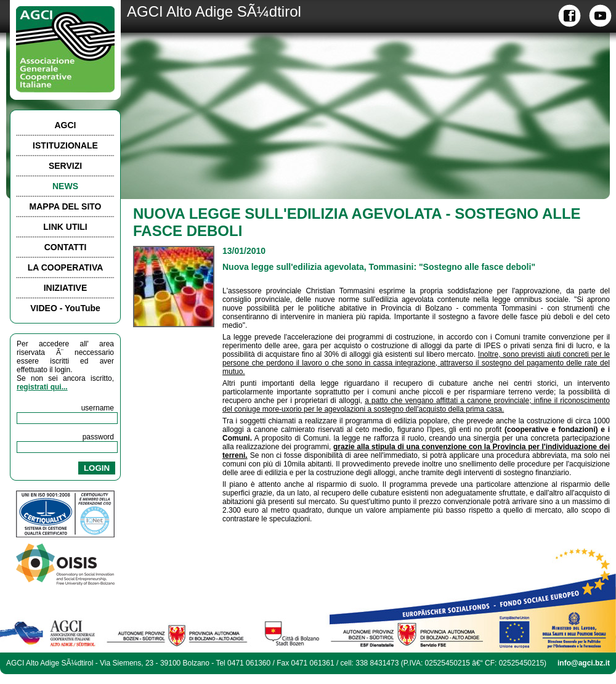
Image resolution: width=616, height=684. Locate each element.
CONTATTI (66, 247)
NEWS (65, 186)
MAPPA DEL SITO (66, 206)
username (98, 408)
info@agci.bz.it (584, 663)
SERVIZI (65, 166)
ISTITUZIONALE (65, 145)
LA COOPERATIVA (66, 267)
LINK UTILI (65, 227)
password (98, 437)
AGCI (66, 125)
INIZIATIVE (66, 288)
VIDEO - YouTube (65, 308)
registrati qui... (42, 387)
